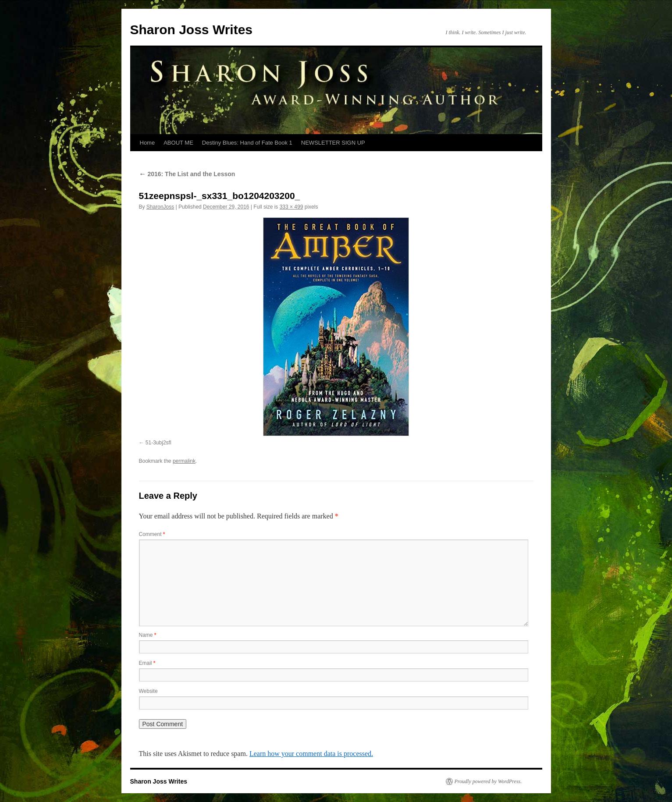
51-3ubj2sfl (158, 443)
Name (148, 635)
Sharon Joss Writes (192, 30)
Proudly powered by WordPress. (488, 781)
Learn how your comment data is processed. (311, 754)
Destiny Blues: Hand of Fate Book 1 (247, 143)
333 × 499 (292, 207)
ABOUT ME (178, 143)
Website (148, 691)
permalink (184, 461)
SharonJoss (160, 207)
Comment (152, 534)
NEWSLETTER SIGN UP (333, 143)
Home (148, 143)
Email (147, 663)
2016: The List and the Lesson (187, 174)
